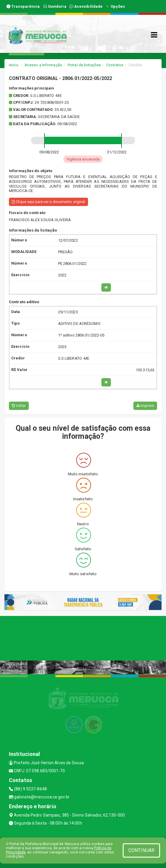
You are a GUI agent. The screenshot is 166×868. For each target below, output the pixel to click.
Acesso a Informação (43, 65)
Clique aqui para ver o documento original (48, 202)
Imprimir (145, 406)
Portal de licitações (84, 65)
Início (14, 65)
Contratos (115, 65)
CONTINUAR (141, 850)
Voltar (19, 406)
